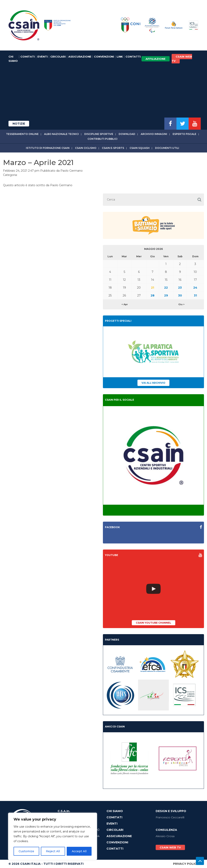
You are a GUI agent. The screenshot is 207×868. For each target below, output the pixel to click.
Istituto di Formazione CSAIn (48, 148)
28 (153, 295)
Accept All (79, 851)
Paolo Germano (72, 171)
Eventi (43, 57)
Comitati (27, 57)
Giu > (181, 304)
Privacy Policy (186, 864)
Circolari (58, 57)
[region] (53, 836)
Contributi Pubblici (102, 139)
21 (153, 288)
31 (195, 295)
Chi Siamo (13, 59)
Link (120, 57)
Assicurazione (80, 57)
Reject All (53, 851)
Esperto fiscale (184, 134)
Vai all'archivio (153, 383)
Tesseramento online (22, 134)
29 (166, 295)
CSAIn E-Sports (113, 148)
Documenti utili (167, 148)
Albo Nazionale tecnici (61, 134)
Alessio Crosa (165, 836)
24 (195, 288)
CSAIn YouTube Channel (154, 623)
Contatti (133, 57)
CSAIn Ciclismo (86, 148)
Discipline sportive (99, 134)
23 (180, 288)
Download (127, 134)
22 (166, 288)
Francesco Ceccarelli (170, 817)
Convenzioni (104, 57)
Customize (26, 851)
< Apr (125, 304)
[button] (199, 200)
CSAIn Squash (140, 148)
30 (180, 295)
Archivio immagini (154, 134)
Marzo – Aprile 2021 (38, 162)
